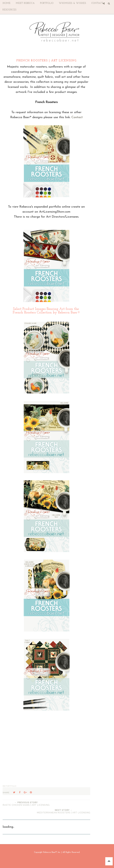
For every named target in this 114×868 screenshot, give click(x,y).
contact (97, 3)
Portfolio (47, 3)
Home (7, 3)
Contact (77, 117)
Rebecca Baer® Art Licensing (38, 864)
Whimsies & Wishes (73, 3)
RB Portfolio (9, 786)
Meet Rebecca (25, 3)
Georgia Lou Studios (91, 864)
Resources (10, 10)
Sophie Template (60, 864)
